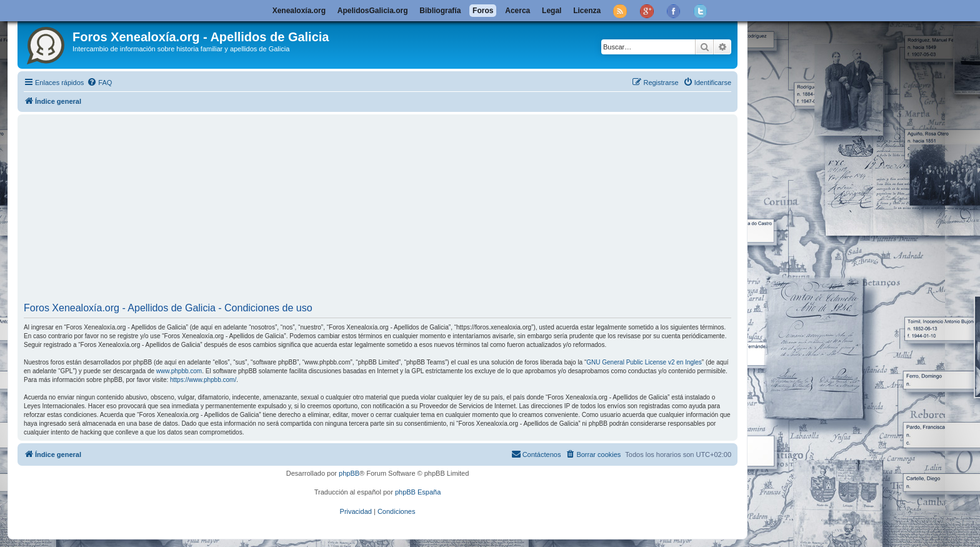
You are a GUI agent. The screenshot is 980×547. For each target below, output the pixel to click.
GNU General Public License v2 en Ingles (644, 362)
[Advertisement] (377, 210)
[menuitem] (99, 83)
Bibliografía (440, 11)
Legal (552, 11)
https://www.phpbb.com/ (203, 380)
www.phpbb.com (179, 371)
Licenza (587, 11)
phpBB (349, 473)
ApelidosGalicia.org (373, 11)
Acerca (517, 11)
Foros (483, 11)
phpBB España (418, 492)
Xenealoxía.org (299, 11)
